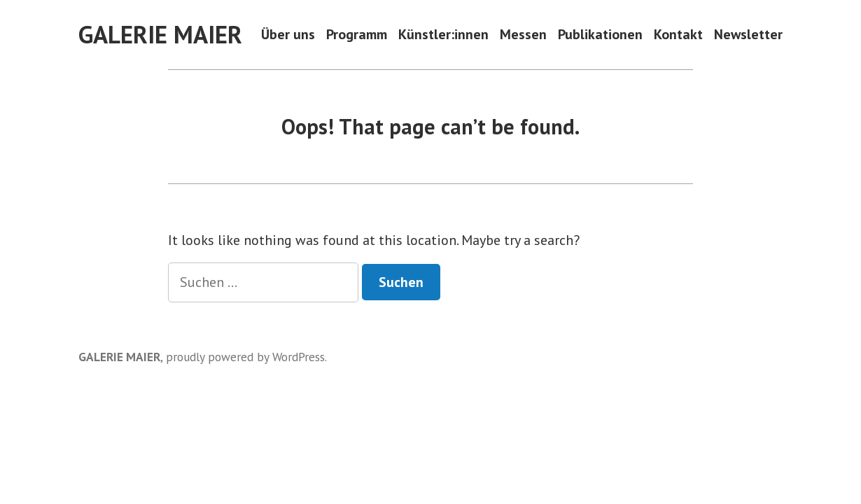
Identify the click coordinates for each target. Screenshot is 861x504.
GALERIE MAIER (160, 34)
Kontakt (678, 35)
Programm (357, 35)
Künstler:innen (443, 35)
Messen (523, 35)
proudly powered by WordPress (245, 357)
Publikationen (600, 35)
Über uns (288, 35)
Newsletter (748, 35)
